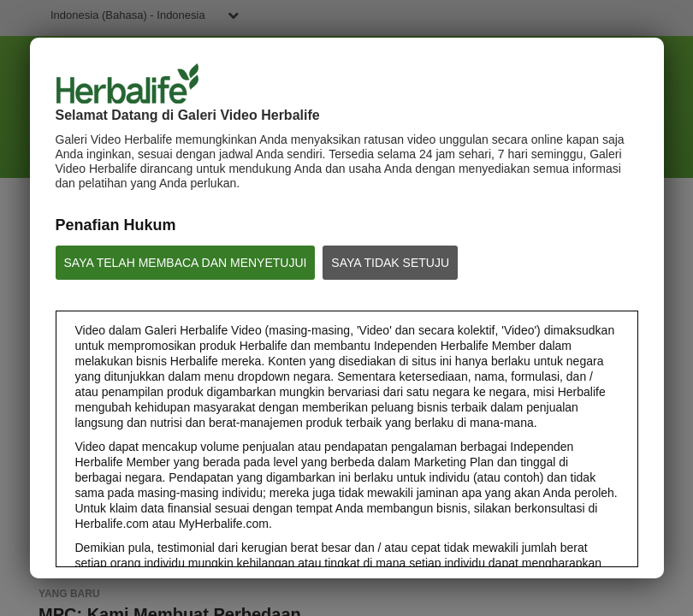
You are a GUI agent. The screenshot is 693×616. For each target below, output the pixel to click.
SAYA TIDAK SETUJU (390, 263)
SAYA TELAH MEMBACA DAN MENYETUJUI (186, 263)
